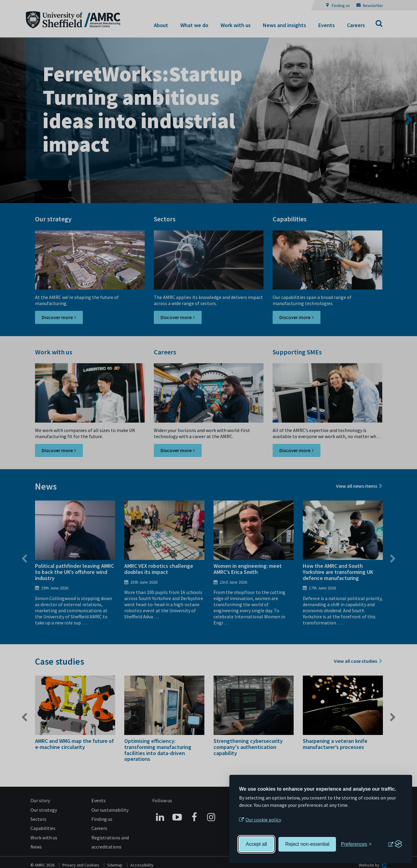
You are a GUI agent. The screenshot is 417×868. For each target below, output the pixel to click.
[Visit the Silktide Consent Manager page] (395, 844)
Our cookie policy (263, 820)
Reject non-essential (307, 844)
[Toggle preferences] (356, 844)
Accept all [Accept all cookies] (256, 844)
